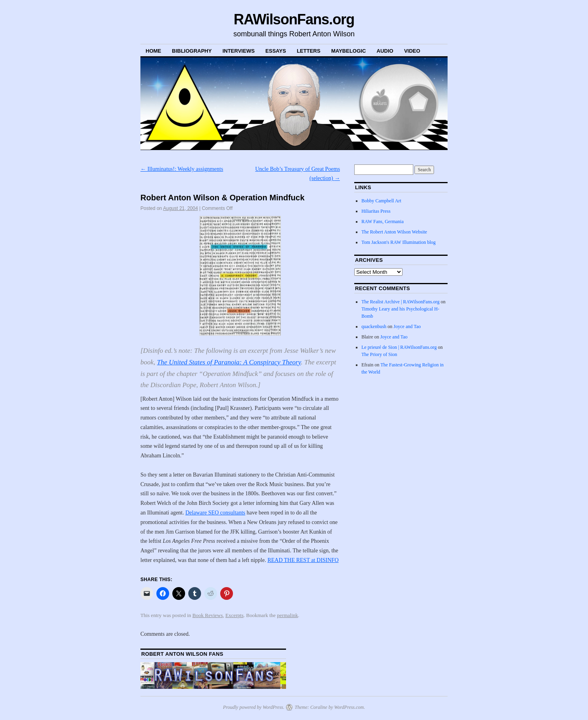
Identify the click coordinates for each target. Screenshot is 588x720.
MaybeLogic (348, 51)
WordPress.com (349, 707)
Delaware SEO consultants (215, 513)
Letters (309, 51)
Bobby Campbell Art (381, 201)
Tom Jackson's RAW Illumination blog (399, 242)
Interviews (239, 51)
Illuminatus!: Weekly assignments (182, 169)
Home (153, 51)
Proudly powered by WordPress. (254, 707)
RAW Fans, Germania (383, 222)
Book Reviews (207, 615)
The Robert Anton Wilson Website (394, 232)
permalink (287, 615)
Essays (276, 51)
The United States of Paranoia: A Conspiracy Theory (229, 362)
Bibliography (192, 51)
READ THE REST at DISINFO (303, 560)
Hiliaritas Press (376, 211)
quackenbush (374, 326)
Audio (385, 51)
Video (412, 51)
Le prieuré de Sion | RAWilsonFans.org (399, 347)
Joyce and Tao (407, 326)
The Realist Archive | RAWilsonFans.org (401, 302)
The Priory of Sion (379, 354)
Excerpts (234, 615)
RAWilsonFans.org (294, 19)
